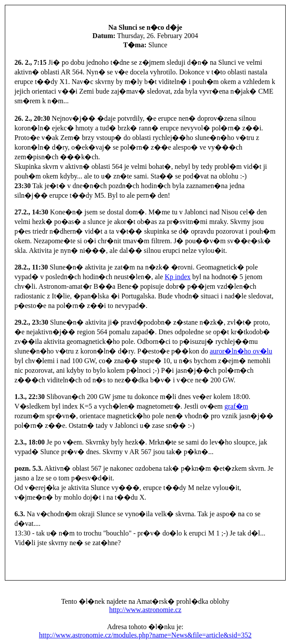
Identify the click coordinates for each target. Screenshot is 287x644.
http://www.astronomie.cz (145, 610)
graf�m (236, 406)
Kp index (178, 277)
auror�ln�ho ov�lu (241, 351)
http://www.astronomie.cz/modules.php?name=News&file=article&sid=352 (145, 635)
